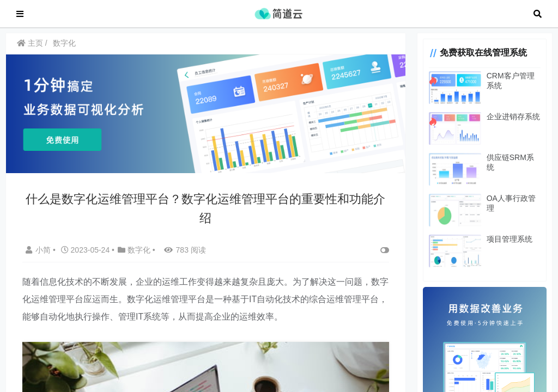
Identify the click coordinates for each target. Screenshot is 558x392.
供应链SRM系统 (510, 163)
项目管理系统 (506, 244)
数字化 (64, 48)
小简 (39, 254)
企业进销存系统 (510, 122)
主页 (30, 48)
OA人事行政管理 (511, 204)
